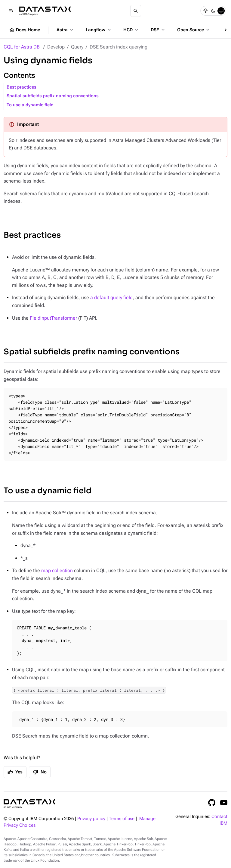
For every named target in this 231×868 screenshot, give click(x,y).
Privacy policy (91, 819)
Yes (15, 772)
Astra (65, 30)
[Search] (136, 11)
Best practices (22, 87)
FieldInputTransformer (53, 318)
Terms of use (122, 819)
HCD (131, 30)
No (40, 772)
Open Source (194, 30)
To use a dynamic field (30, 105)
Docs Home (24, 30)
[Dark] (213, 11)
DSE (158, 30)
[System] (221, 11)
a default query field (111, 298)
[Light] (205, 11)
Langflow (99, 30)
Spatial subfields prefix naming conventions (53, 96)
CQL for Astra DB (22, 47)
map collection (57, 570)
